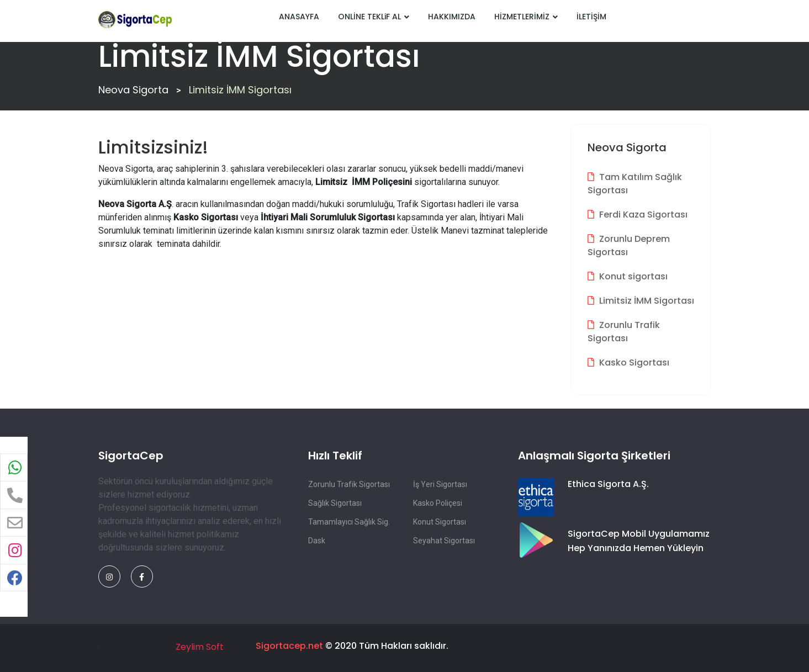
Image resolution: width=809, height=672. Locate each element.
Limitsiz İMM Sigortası (641, 301)
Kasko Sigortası (628, 363)
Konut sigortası (628, 276)
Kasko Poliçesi (438, 503)
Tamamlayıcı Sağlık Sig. (349, 522)
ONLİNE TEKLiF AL (374, 17)
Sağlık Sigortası (335, 503)
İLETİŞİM (591, 17)
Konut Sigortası (440, 522)
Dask (317, 541)
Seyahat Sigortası (444, 541)
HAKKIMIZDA (452, 17)
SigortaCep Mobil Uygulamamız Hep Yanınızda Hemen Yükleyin (639, 541)
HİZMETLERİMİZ (526, 17)
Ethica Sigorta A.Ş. (608, 484)
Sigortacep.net (289, 646)
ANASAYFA (299, 17)
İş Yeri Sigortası (440, 484)
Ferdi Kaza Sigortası (638, 215)
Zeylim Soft (200, 647)
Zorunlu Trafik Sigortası (624, 332)
